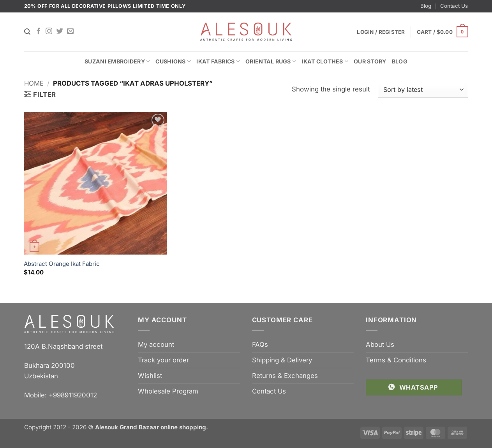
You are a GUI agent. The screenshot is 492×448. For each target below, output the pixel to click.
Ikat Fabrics (218, 61)
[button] (443, 32)
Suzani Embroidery (117, 61)
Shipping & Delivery (282, 360)
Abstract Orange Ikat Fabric (62, 264)
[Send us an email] (70, 32)
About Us (380, 344)
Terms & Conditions (396, 360)
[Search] (27, 32)
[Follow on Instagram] (49, 32)
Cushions (173, 61)
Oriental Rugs (271, 61)
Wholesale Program (168, 391)
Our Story (370, 61)
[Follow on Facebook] (38, 32)
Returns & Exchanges (285, 376)
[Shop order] (423, 90)
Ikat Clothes (325, 61)
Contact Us (454, 6)
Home (34, 83)
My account (156, 344)
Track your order (163, 360)
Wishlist (150, 376)
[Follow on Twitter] (60, 32)
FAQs (260, 344)
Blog (426, 6)
